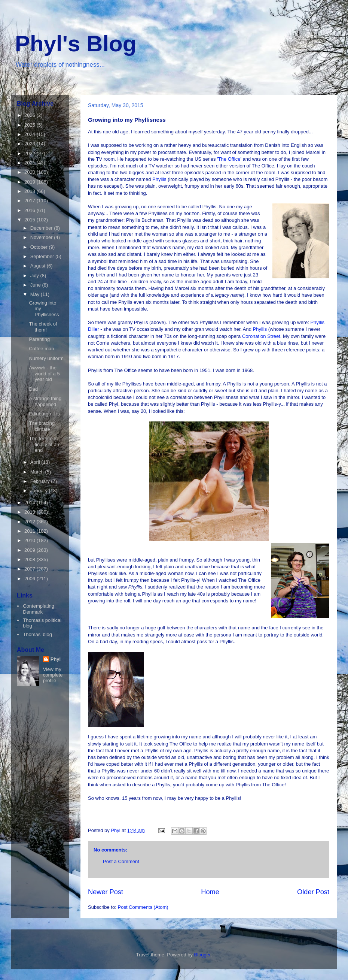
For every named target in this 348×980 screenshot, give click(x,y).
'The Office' (229, 159)
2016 (30, 210)
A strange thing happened (45, 401)
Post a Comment (121, 861)
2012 (30, 522)
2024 (30, 134)
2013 (30, 512)
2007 (30, 569)
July (35, 276)
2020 (30, 172)
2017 (30, 201)
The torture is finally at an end (44, 444)
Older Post (313, 892)
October (40, 247)
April (36, 462)
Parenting (39, 339)
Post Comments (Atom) (143, 907)
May (36, 294)
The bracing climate (42, 426)
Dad (33, 389)
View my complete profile (53, 675)
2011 (30, 531)
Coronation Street (261, 336)
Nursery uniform (46, 358)
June (36, 285)
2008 (30, 559)
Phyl (56, 659)
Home (210, 892)
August (39, 266)
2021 (30, 163)
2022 (30, 153)
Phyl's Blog (76, 44)
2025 (30, 125)
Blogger (202, 955)
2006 (30, 579)
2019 (30, 182)
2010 (30, 540)
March (38, 472)
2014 (30, 503)
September (43, 256)
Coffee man (41, 349)
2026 (30, 115)
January (40, 491)
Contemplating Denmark (39, 609)
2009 (30, 550)
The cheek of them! (43, 327)
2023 (30, 144)
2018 (30, 191)
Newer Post (106, 892)
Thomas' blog (37, 634)
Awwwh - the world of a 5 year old (44, 373)
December (42, 228)
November (42, 237)
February (41, 481)
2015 (30, 220)
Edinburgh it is (44, 414)
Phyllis (160, 179)
